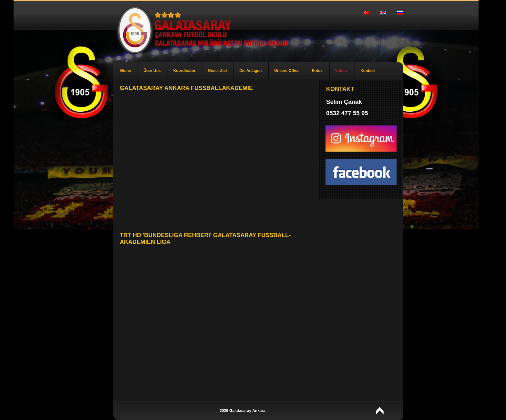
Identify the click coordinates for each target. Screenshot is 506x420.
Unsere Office (287, 71)
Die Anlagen (250, 71)
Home (125, 71)
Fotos (317, 71)
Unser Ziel (217, 71)
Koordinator (185, 71)
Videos (341, 71)
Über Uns (152, 71)
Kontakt (368, 71)
